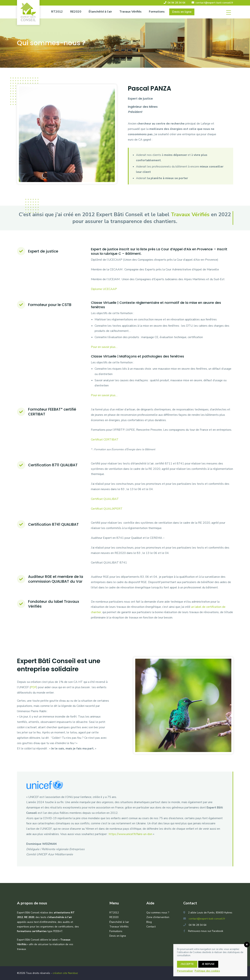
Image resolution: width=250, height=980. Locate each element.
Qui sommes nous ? (158, 913)
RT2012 (57, 12)
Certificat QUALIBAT (105, 499)
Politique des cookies (207, 971)
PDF (33, 687)
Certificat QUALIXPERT (107, 509)
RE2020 (76, 12)
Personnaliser (185, 971)
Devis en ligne (182, 12)
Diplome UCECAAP (104, 289)
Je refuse (208, 964)
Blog (149, 922)
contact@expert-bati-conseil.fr (214, 3)
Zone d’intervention (158, 917)
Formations (157, 12)
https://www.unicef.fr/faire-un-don (131, 834)
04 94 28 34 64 (176, 3)
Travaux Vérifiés (130, 12)
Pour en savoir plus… (105, 347)
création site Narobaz (65, 973)
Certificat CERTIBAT (105, 440)
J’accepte (187, 964)
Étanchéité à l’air (100, 12)
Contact (151, 927)
